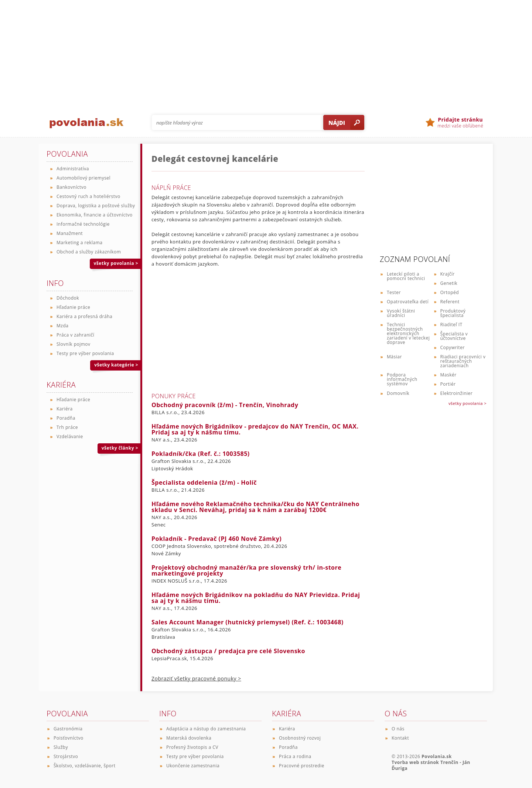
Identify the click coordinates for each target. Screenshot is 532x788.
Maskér (449, 375)
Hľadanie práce (73, 307)
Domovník (398, 393)
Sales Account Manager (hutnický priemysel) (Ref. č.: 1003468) (248, 622)
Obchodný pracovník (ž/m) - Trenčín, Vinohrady (225, 405)
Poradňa (66, 418)
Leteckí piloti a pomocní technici (406, 276)
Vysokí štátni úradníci (401, 313)
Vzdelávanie (70, 436)
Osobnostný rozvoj (300, 738)
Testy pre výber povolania (85, 353)
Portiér (448, 384)
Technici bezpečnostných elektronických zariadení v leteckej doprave (408, 333)
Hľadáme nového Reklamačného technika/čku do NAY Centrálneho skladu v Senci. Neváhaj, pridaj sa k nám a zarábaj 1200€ (255, 507)
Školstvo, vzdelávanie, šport (84, 766)
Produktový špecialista (453, 313)
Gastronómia (68, 729)
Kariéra (65, 409)
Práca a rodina (295, 756)
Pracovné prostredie (302, 766)
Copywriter (453, 347)
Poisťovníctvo (69, 738)
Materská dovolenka (189, 738)
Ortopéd (450, 292)
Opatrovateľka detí (408, 302)
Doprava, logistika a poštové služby (96, 206)
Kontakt (400, 738)
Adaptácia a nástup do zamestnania (206, 729)
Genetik (449, 283)
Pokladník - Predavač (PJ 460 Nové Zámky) (216, 539)
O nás (398, 729)
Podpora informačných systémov (402, 379)
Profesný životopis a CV (192, 747)
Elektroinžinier (457, 393)
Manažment (70, 233)
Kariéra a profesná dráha (84, 316)
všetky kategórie (116, 365)
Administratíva (73, 169)
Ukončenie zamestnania (193, 766)
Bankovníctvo (71, 187)
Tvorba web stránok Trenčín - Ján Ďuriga (431, 765)
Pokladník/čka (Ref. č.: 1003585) (201, 454)
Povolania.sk (437, 756)
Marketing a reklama (79, 243)
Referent (450, 302)
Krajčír (448, 274)
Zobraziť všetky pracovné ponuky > (196, 678)
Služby (61, 747)
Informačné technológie (83, 224)
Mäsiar (394, 357)
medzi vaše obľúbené (460, 123)
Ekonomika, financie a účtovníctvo (95, 215)
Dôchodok (68, 298)
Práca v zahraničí (75, 335)
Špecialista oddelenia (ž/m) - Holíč (204, 482)
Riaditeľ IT (451, 325)
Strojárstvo (66, 756)
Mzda (62, 326)
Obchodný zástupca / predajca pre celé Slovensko (228, 651)
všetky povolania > (468, 403)
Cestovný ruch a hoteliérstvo (88, 196)
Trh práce (67, 427)
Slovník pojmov (74, 344)
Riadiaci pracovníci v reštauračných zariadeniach (463, 361)
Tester (394, 292)
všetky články (120, 448)
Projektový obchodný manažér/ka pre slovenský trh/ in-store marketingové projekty (246, 570)
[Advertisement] (266, 52)
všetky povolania (116, 263)
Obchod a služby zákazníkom (89, 252)
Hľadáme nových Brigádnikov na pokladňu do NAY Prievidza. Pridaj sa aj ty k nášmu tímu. (256, 598)
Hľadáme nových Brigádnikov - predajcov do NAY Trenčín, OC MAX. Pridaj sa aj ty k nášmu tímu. (255, 429)
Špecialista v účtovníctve (454, 336)
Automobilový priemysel (83, 178)
